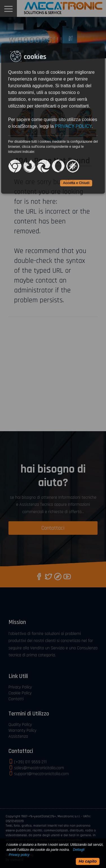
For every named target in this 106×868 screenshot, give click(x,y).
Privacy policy (19, 855)
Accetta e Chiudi (76, 183)
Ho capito (88, 861)
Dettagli (79, 850)
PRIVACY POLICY (73, 126)
